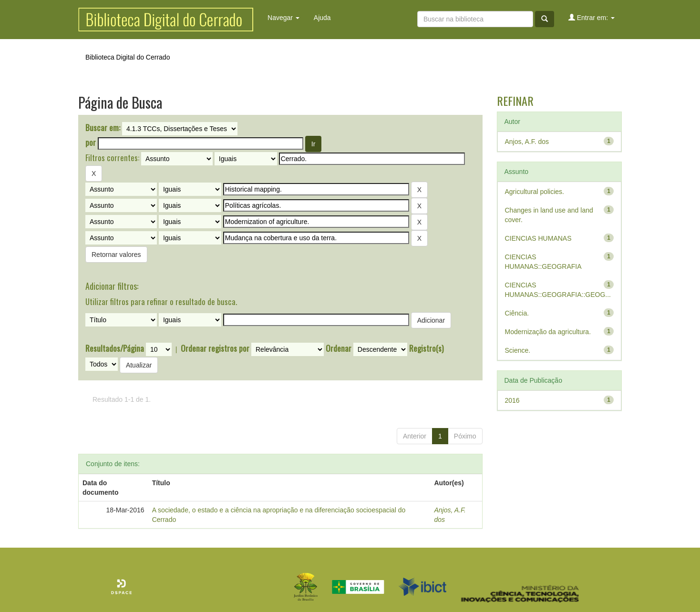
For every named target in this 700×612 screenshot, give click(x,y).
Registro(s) (426, 348)
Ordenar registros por (215, 348)
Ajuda (322, 18)
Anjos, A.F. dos (527, 142)
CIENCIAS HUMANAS (538, 238)
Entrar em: (592, 17)
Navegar (283, 18)
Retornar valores (116, 255)
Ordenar (339, 348)
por (91, 143)
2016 (512, 400)
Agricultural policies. (535, 192)
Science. (518, 350)
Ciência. (517, 313)
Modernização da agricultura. (548, 332)
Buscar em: (103, 128)
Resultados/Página (115, 348)
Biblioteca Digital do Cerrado (128, 57)
